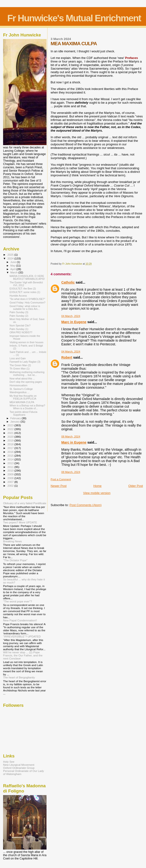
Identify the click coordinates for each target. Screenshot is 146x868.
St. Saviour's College (21, 389)
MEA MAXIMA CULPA (22, 402)
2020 (11, 437)
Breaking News (12, 541)
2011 (11, 467)
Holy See (9, 762)
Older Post (136, 486)
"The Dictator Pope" (15, 560)
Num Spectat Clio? (20, 325)
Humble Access (18, 296)
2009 (11, 474)
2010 (11, 470)
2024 (11, 258)
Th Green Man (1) (19, 369)
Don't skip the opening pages (26, 382)
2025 (11, 255)
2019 (11, 440)
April (13, 269)
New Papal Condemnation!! (20, 620)
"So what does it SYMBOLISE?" (27, 299)
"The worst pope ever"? (18, 601)
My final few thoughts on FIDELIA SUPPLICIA (23, 397)
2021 (11, 433)
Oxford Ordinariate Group (19, 768)
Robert (67, 357)
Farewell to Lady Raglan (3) (25, 362)
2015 (11, 456)
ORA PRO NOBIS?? (21, 332)
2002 (11, 486)
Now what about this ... (22, 378)
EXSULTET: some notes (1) (25, 292)
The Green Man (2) (20, 365)
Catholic (68, 282)
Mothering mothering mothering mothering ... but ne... (27, 374)
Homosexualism (18, 385)
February (16, 418)
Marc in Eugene (74, 322)
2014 (11, 459)
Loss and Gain (18, 358)
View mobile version (97, 493)
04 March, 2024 (71, 316)
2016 (11, 452)
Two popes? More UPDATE (20, 522)
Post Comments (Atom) (86, 505)
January (16, 422)
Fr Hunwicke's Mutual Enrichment (74, 18)
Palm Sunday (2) (19, 316)
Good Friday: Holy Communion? (27, 303)
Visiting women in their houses (26, 342)
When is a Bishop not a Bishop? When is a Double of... (27, 407)
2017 (11, 448)
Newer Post (59, 486)
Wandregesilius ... (19, 392)
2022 (11, 429)
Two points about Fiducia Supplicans (23, 413)
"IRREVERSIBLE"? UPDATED (22, 636)
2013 (11, 463)
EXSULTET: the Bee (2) (23, 289)
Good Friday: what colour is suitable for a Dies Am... (25, 307)
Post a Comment (61, 479)
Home (97, 486)
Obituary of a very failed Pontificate (25, 503)
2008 (11, 478)
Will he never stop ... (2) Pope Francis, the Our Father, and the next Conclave (23, 655)
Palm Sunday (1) (19, 329)
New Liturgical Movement (19, 765)
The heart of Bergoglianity (19, 677)
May (13, 266)
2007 (11, 482)
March (14, 272)
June (14, 262)
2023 (11, 425)
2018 (11, 444)
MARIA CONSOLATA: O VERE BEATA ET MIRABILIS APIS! (27, 277)
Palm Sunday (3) (19, 312)
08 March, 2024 (71, 436)
